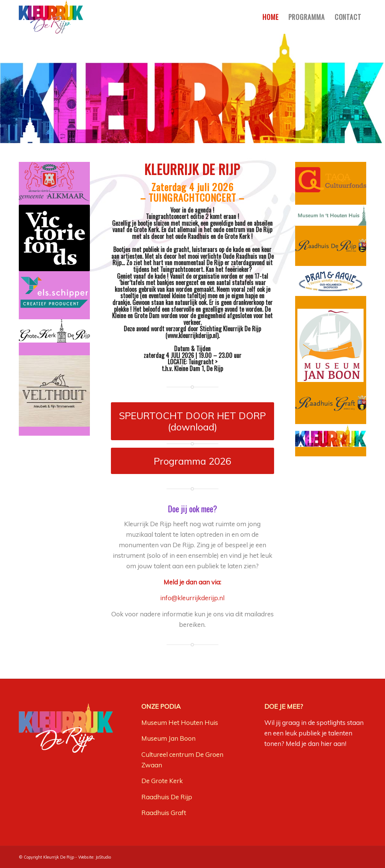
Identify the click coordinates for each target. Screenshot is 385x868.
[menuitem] (271, 17)
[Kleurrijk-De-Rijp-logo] (51, 17)
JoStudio (103, 857)
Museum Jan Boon (168, 738)
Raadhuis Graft (164, 813)
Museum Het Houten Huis (180, 722)
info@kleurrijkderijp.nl (192, 598)
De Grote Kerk (162, 781)
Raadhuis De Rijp (167, 797)
